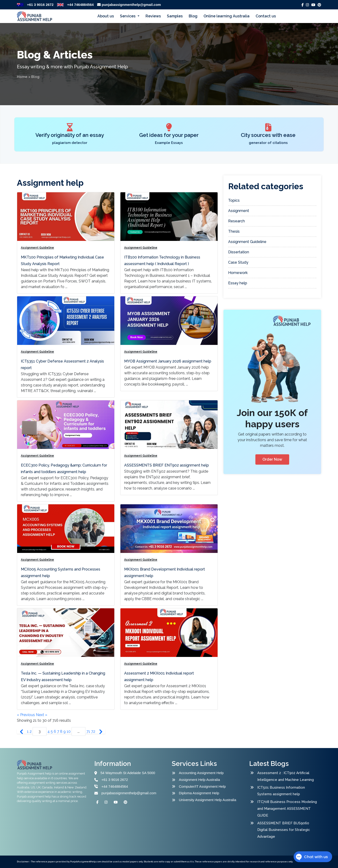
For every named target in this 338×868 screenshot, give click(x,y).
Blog (193, 16)
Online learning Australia (227, 16)
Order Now (272, 459)
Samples (175, 16)
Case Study (238, 262)
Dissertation (239, 252)
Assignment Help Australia (199, 780)
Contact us (266, 16)
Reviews (153, 16)
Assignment (239, 211)
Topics (234, 200)
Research (236, 221)
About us (106, 16)
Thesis (234, 231)
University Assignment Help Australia (207, 800)
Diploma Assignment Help (199, 793)
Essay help (238, 283)
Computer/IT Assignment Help (202, 786)
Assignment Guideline (37, 248)
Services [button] (128, 16)
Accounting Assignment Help (201, 773)
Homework (238, 273)
